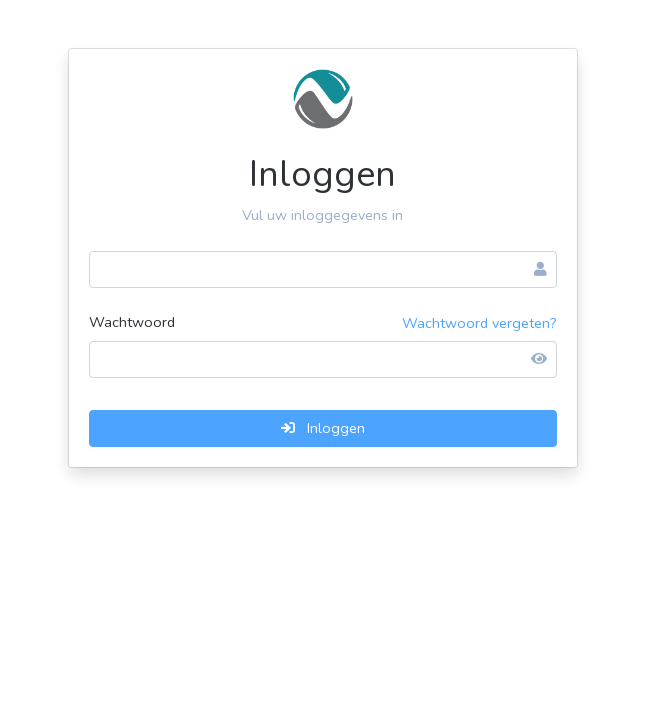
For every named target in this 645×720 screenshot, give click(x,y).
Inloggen (323, 428)
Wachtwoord (132, 322)
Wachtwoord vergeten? (479, 323)
